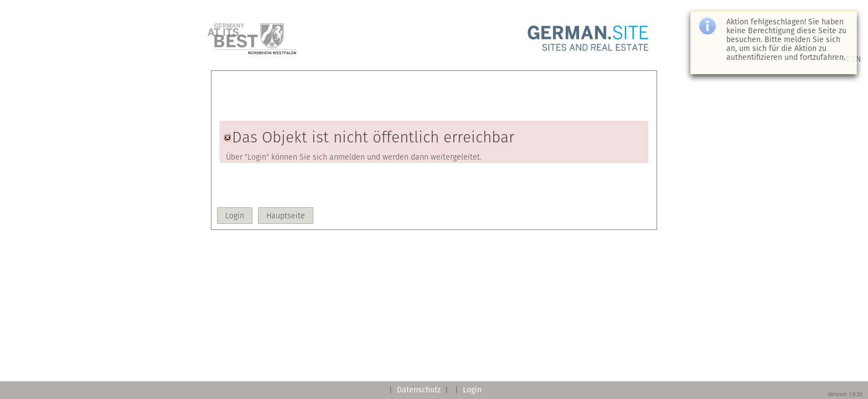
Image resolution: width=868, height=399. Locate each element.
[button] (235, 216)
